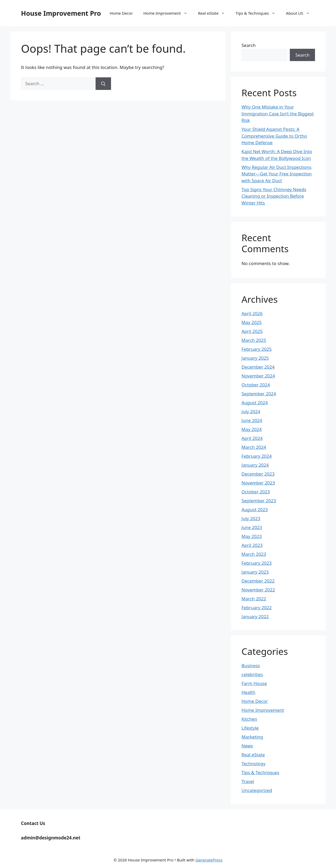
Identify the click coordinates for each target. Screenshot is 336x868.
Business (251, 665)
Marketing (252, 737)
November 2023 (258, 483)
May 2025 (252, 322)
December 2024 (258, 367)
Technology (253, 764)
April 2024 (252, 438)
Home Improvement (168, 13)
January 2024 (255, 465)
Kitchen (249, 719)
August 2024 (255, 403)
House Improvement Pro (61, 13)
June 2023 (252, 527)
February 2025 (257, 349)
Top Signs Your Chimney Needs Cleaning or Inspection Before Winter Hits (274, 196)
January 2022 (255, 616)
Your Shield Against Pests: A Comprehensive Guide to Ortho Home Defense (274, 136)
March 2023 (254, 554)
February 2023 (257, 563)
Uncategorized (257, 790)
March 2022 (254, 599)
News (247, 746)
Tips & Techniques (258, 13)
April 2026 (252, 313)
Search (249, 45)
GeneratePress (209, 860)
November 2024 (258, 376)
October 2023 (256, 492)
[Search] (103, 84)
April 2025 (252, 331)
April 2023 (252, 545)
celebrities (252, 674)
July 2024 (251, 411)
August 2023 (255, 510)
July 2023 (251, 518)
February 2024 (257, 456)
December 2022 (258, 581)
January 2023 (255, 572)
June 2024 (252, 420)
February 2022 (257, 608)
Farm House (254, 683)
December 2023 (258, 474)
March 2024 (254, 447)
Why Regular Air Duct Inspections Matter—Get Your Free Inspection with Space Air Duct (277, 174)
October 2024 (256, 385)
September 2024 (259, 394)
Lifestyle (250, 728)
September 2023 (259, 501)
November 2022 (258, 590)
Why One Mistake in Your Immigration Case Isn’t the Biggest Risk (278, 114)
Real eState (214, 13)
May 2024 (252, 429)
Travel (248, 781)
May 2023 (252, 536)
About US (300, 13)
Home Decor (121, 13)
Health (248, 692)
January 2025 (255, 358)
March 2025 (254, 340)
